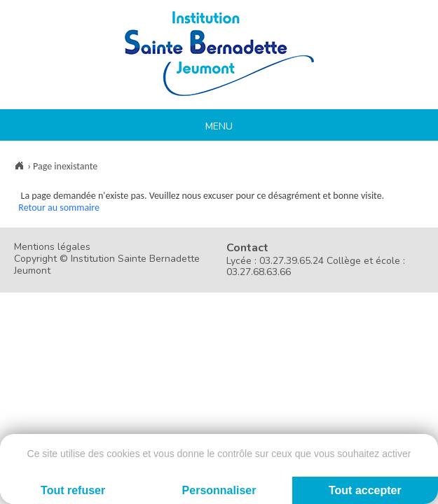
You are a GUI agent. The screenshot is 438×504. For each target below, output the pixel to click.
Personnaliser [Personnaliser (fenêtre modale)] (219, 490)
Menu (219, 126)
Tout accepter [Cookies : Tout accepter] (365, 490)
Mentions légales (52, 247)
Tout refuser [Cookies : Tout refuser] (73, 490)
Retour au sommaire (59, 208)
